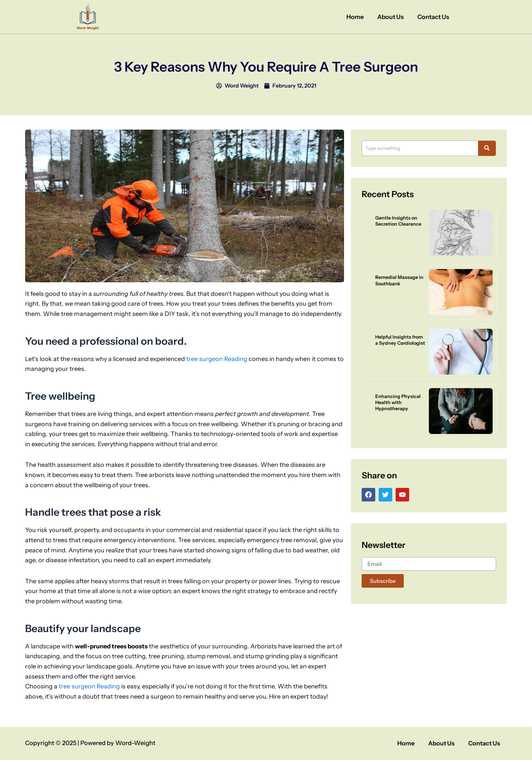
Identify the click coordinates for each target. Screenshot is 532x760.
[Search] (420, 148)
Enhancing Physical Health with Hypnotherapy (398, 402)
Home (355, 17)
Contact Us (433, 17)
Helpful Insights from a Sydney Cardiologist (400, 340)
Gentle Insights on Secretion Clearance (398, 221)
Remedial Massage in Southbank (399, 280)
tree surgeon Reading (217, 359)
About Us (391, 17)
